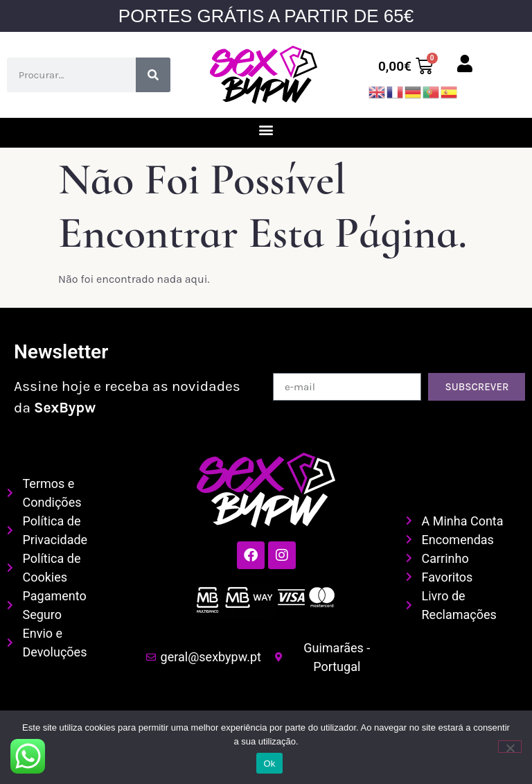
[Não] (510, 747)
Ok (269, 764)
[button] (266, 129)
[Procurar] (153, 75)
